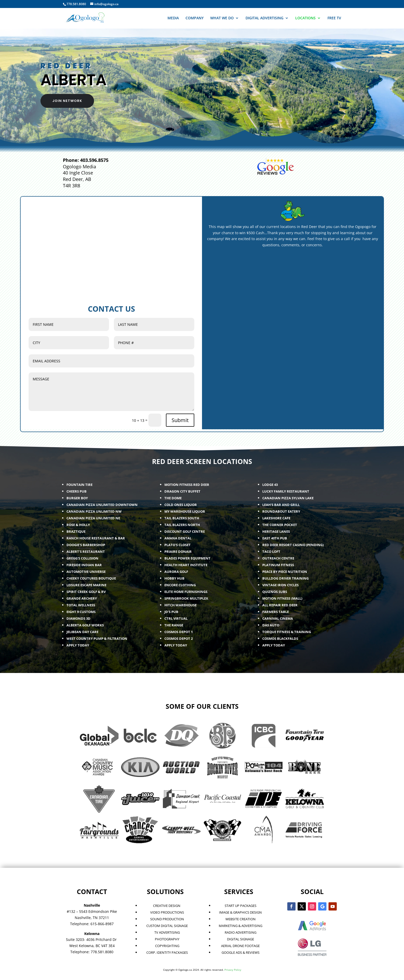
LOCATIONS (305, 18)
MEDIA (173, 18)
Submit (180, 420)
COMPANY (195, 18)
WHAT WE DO (222, 18)
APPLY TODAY (274, 645)
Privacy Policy (233, 970)
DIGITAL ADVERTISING (264, 18)
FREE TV (334, 18)
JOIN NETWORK (67, 101)
